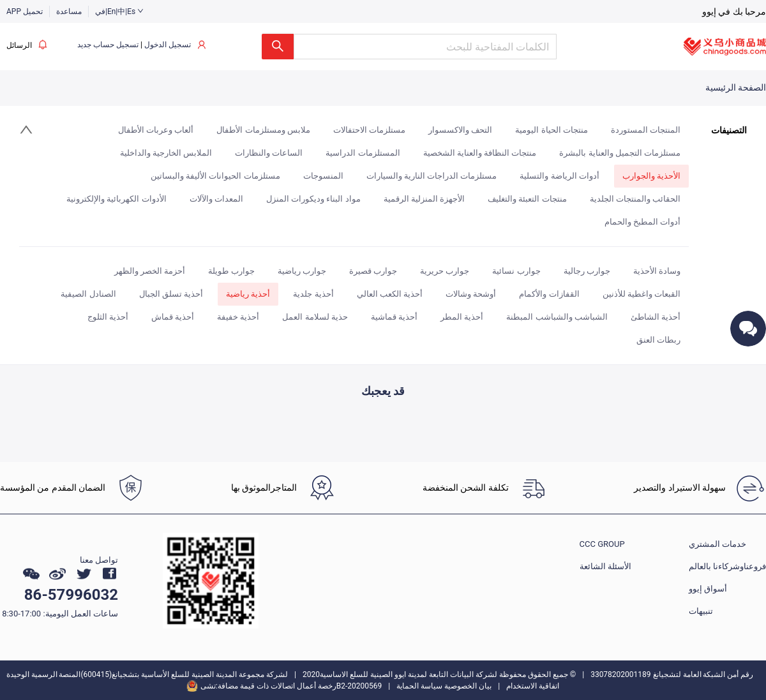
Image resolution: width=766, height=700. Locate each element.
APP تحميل (25, 11)
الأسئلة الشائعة (605, 566)
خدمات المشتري (717, 544)
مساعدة (69, 11)
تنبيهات (701, 611)
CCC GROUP (602, 544)
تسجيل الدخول (168, 45)
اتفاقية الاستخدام (533, 686)
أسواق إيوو (708, 589)
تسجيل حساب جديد (108, 45)
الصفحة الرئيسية (736, 87)
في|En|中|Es (119, 11)
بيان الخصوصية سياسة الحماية (444, 686)
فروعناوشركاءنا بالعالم (727, 566)
